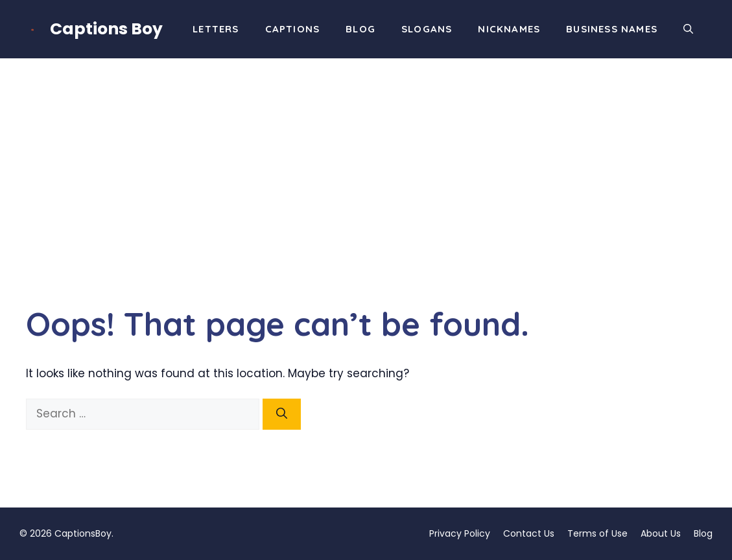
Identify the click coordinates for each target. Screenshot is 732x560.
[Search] (282, 414)
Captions (293, 29)
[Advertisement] (366, 156)
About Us (661, 533)
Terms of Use (597, 533)
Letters (216, 29)
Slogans (427, 29)
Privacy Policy (460, 533)
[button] (688, 29)
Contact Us (529, 533)
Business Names (612, 29)
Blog (360, 29)
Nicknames (509, 29)
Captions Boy (106, 29)
